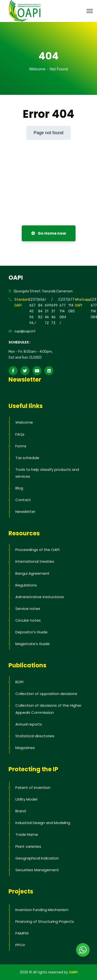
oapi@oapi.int (25, 331)
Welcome (37, 69)
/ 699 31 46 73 (54, 311)
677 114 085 (72, 305)
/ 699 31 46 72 (48, 311)
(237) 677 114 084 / (64, 311)
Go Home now (49, 233)
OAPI (73, 972)
